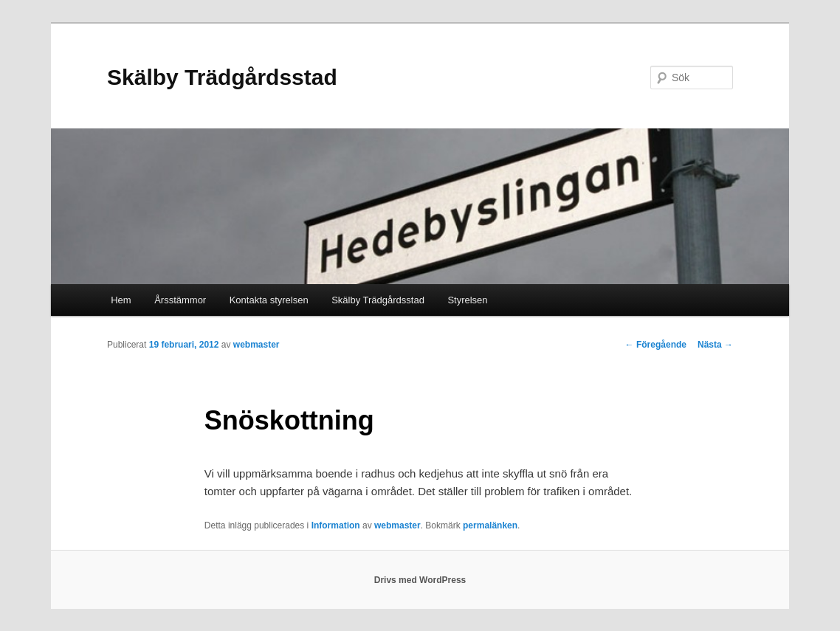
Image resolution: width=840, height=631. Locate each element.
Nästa (715, 345)
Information (336, 525)
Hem (121, 300)
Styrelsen (467, 300)
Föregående (656, 345)
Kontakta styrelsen (269, 300)
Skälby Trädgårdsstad (222, 77)
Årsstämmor (180, 300)
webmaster (257, 345)
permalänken (490, 525)
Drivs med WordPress (420, 580)
